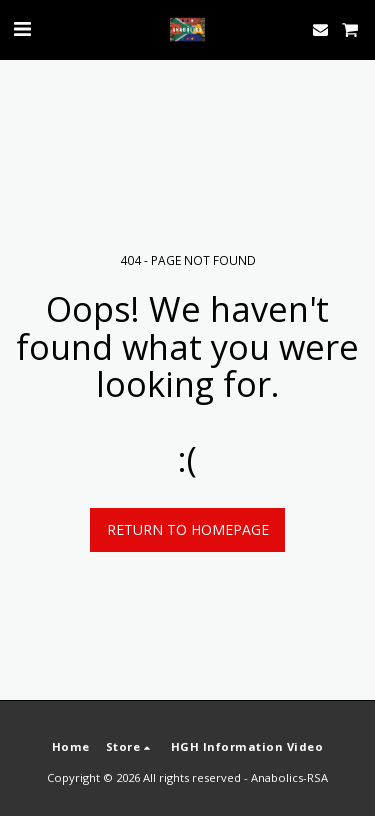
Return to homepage (188, 529)
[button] (22, 28)
